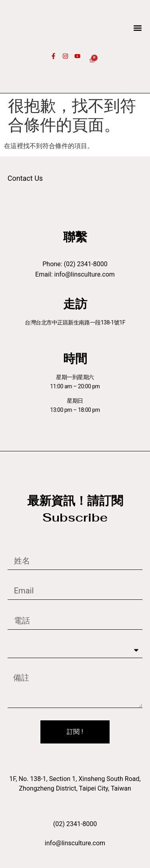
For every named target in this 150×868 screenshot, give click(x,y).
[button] (137, 28)
